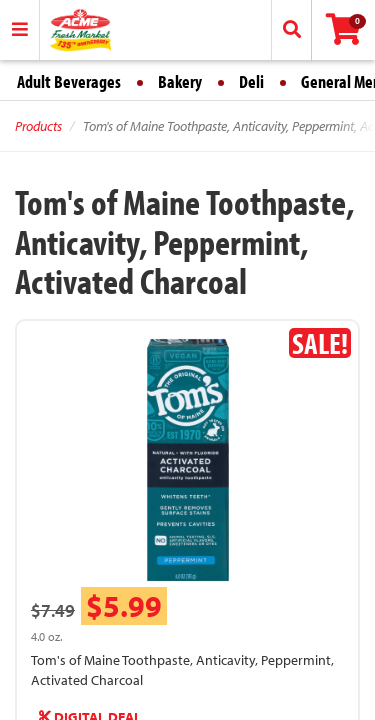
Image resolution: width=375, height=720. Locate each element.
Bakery (180, 81)
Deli (251, 81)
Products (38, 126)
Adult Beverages (69, 81)
